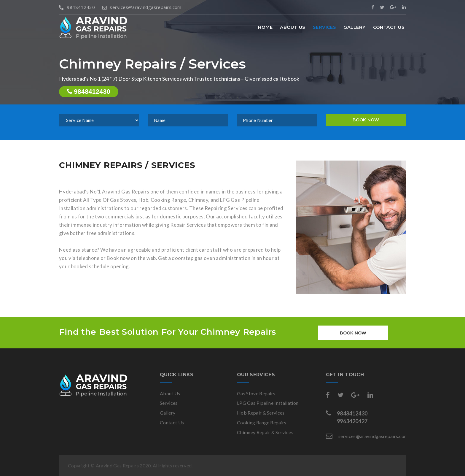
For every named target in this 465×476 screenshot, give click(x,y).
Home (265, 27)
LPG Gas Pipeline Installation (268, 403)
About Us (293, 27)
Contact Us (389, 27)
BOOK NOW (366, 120)
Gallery (354, 27)
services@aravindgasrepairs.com (142, 7)
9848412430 (77, 7)
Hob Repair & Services (261, 413)
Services (325, 27)
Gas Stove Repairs (256, 393)
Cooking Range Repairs (262, 422)
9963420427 (352, 421)
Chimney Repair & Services (265, 432)
